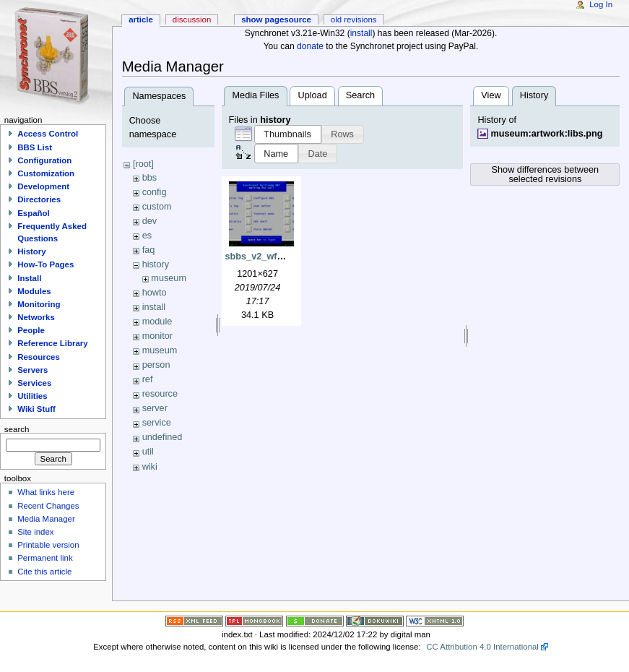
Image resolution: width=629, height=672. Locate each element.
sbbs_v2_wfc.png (264, 257)
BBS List (35, 147)
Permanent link (45, 558)
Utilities (32, 396)
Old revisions (354, 20)
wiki (150, 467)
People (31, 330)
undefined (162, 437)
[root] (143, 164)
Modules (34, 291)
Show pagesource (276, 20)
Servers (32, 370)
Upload (313, 95)
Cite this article (44, 572)
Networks (36, 317)
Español (34, 213)
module (157, 322)
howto (155, 293)
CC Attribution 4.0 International (482, 647)
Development (43, 186)
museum (169, 278)
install (361, 33)
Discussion (192, 20)
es (147, 236)
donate (310, 46)
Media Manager (46, 519)
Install (29, 278)
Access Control (48, 134)
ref (148, 379)
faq (149, 250)
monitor (157, 336)
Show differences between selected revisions (546, 175)
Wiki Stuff (36, 409)
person (156, 365)
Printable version (48, 545)
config (155, 192)
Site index (35, 532)
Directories (39, 199)
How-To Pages (45, 264)
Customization (46, 173)
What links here (46, 492)
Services (34, 383)
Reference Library (52, 343)
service (157, 423)
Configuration (44, 160)
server (155, 408)
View (491, 95)
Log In (601, 4)
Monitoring (39, 304)
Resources (39, 357)
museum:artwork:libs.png (546, 134)
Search (360, 95)
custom (157, 207)
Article (141, 20)
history (156, 264)
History (31, 251)
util (148, 452)
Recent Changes (48, 506)
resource (160, 394)
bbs (149, 178)
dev (149, 221)
